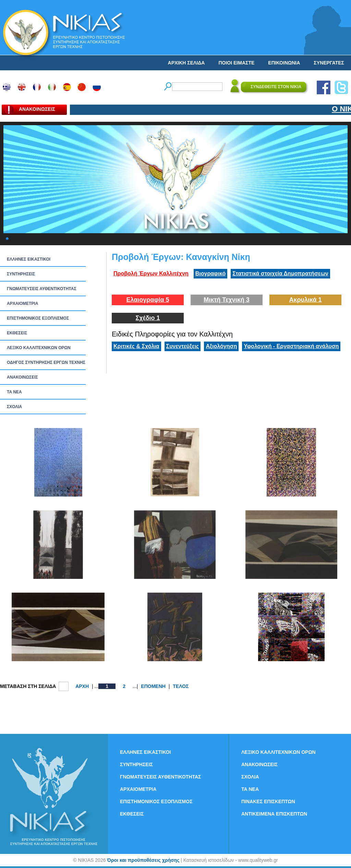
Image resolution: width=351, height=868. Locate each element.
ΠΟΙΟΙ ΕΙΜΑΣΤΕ (236, 63)
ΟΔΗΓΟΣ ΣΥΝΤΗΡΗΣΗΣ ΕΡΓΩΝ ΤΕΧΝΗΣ (46, 362)
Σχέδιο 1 (148, 318)
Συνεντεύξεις (183, 346)
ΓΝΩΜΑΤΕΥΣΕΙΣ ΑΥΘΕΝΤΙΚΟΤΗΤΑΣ (42, 289)
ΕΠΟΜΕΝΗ (153, 686)
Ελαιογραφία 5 (148, 300)
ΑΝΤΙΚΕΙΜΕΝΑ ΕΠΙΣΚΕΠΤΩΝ (274, 814)
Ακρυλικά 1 (305, 300)
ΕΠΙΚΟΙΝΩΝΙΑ (284, 63)
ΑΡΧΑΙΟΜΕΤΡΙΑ (22, 304)
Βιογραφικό (210, 274)
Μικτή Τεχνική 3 (227, 300)
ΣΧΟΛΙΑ (14, 407)
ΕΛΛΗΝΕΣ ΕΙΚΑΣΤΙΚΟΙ (29, 259)
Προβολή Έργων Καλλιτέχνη (151, 274)
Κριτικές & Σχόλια (136, 346)
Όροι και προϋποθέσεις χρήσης (143, 860)
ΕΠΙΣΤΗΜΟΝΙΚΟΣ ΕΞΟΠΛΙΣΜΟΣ (38, 318)
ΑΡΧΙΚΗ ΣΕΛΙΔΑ (186, 63)
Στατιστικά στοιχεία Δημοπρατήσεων (280, 274)
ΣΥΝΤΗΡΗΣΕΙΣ (21, 274)
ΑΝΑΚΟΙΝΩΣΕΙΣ (22, 377)
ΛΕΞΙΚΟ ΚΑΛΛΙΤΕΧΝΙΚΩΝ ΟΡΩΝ (39, 348)
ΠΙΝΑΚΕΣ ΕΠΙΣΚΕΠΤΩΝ (268, 801)
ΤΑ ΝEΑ (14, 392)
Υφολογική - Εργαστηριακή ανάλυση (291, 346)
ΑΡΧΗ (82, 686)
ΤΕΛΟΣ (181, 686)
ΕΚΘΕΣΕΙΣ (17, 333)
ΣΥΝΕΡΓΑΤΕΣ (329, 63)
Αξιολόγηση (221, 346)
